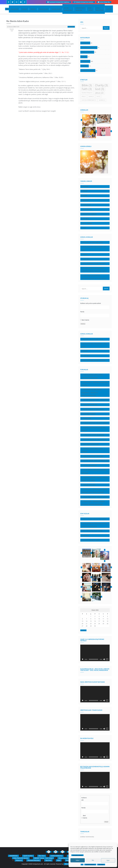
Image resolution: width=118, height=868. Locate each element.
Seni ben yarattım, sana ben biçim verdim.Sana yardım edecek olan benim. (94, 270)
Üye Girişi (48, 860)
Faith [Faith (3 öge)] (87, 89)
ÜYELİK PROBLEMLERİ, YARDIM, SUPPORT (95, 497)
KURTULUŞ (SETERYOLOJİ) (91, 444)
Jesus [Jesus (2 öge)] (99, 93)
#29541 (71, 27)
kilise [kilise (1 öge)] (84, 96)
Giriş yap (106, 822)
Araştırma (86, 43)
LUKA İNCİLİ (86, 259)
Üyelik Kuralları (28, 856)
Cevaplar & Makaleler (89, 47)
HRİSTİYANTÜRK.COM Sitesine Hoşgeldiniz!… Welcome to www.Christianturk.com (92, 393)
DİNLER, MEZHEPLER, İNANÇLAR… (93, 456)
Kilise (84, 57)
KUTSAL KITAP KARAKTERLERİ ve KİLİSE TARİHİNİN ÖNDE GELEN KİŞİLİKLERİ (94, 491)
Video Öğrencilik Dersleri (21, 858)
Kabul (78, 860)
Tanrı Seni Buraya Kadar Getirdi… (93, 531)
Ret (93, 860)
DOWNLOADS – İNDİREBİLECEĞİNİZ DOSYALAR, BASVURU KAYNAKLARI (93, 503)
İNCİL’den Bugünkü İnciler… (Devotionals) (96, 400)
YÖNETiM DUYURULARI (90, 405)
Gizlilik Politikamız (90, 865)
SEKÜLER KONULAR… (89, 485)
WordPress (69, 864)
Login (84, 228)
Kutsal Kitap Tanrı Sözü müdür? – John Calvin (94, 248)
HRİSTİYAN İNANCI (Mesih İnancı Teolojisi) (92, 450)
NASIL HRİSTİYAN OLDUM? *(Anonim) (94, 264)
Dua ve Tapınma (88, 52)
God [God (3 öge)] (99, 89)
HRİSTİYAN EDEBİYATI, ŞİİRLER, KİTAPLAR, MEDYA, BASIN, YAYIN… (95, 479)
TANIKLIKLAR (87, 205)
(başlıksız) (86, 535)
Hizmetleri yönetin (77, 855)
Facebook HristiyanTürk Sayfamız (59, 2)
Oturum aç (83, 324)
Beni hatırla (85, 320)
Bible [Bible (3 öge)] (87, 85)
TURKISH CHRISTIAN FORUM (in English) (95, 423)
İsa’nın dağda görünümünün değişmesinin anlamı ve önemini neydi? (94, 277)
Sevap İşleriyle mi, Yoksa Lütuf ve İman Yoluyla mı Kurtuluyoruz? (94, 525)
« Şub (83, 630)
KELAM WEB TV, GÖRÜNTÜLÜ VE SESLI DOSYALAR (94, 471)
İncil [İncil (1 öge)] (98, 96)
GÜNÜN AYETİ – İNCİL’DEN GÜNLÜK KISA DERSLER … (95, 384)
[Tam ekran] (107, 659)
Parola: (84, 808)
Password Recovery (34, 860)
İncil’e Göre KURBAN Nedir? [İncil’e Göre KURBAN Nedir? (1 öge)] (89, 100)
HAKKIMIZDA (13, 856)
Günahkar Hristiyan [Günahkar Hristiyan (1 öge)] (87, 93)
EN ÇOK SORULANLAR (90, 465)
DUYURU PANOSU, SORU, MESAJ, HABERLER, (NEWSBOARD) (92, 376)
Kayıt (59, 860)
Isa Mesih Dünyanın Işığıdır (91, 540)
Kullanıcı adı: (84, 799)
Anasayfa (86, 186)
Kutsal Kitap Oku (104, 2)
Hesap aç (19, 860)
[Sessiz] (104, 659)
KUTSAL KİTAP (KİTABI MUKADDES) (93, 435)
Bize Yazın (101, 865)
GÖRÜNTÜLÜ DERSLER (90, 214)
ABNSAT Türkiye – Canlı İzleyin (44, 858)
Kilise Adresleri (87, 209)
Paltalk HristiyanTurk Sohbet (84, 2)
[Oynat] (83, 659)
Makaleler (86, 61)
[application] (95, 653)
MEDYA (85, 196)
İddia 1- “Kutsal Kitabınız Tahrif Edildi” (95, 519)
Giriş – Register (87, 223)
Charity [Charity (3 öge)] (101, 85)
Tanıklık (85, 66)
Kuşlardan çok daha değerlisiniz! (93, 242)
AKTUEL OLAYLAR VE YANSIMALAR (93, 409)
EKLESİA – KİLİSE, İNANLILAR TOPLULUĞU (95, 461)
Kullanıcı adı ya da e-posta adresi (91, 303)
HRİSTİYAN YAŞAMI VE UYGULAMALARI (95, 440)
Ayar (108, 860)
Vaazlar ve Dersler (88, 70)
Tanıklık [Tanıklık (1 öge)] (91, 96)
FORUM (85, 191)
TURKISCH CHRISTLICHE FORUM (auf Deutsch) (94, 429)
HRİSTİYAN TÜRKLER (89, 414)
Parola (82, 312)
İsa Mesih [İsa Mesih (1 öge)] (102, 100)
